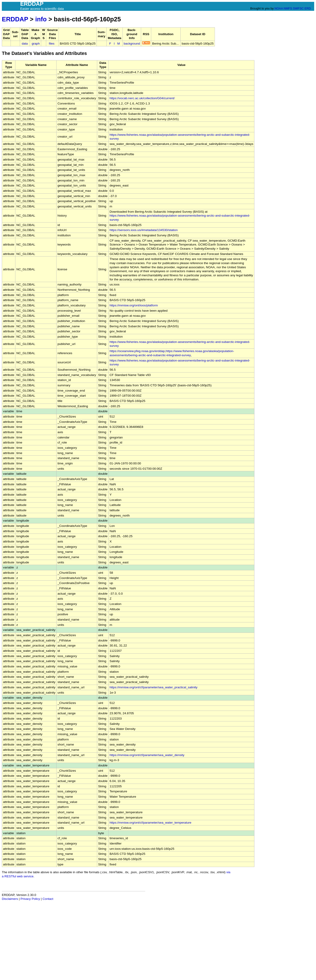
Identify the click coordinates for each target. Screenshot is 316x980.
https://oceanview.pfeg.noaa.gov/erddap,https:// (142, 351)
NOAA (279, 8)
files (52, 44)
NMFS (288, 8)
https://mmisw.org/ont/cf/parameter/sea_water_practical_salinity (154, 687)
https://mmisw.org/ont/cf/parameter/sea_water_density (147, 755)
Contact (48, 899)
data (25, 44)
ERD (308, 8)
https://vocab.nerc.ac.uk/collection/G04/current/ (142, 98)
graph (36, 44)
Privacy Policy (30, 899)
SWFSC (298, 8)
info (41, 19)
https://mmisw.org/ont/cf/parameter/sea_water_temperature (151, 823)
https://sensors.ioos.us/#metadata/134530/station (144, 230)
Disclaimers (10, 899)
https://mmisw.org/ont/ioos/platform (134, 305)
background (132, 44)
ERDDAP (15, 19)
